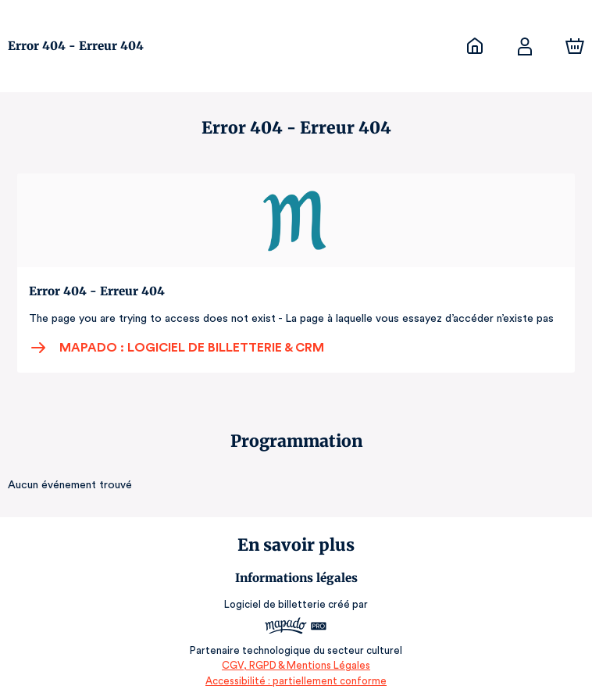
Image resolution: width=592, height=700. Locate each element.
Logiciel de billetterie (276, 604)
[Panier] (575, 46)
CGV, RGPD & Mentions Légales (296, 665)
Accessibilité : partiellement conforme (296, 681)
